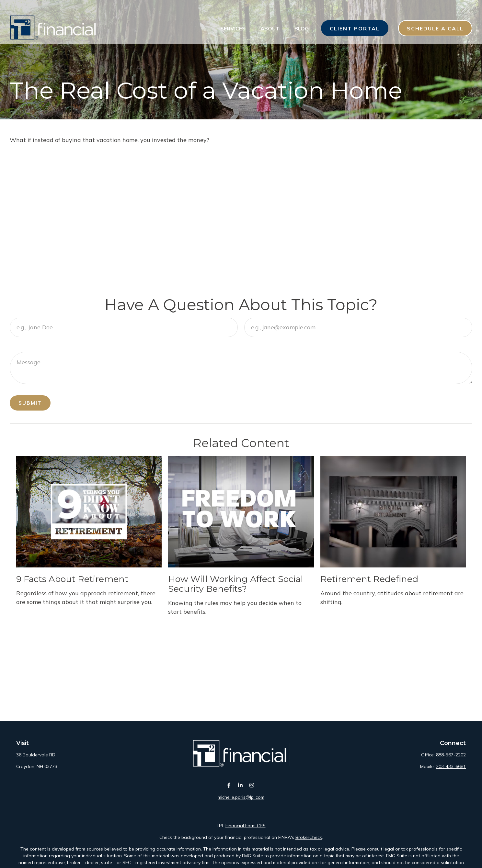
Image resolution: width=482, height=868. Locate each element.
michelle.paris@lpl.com (241, 797)
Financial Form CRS (246, 826)
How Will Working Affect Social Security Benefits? (236, 584)
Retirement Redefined (369, 579)
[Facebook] (229, 785)
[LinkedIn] (241, 785)
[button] (233, 16)
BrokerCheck (309, 837)
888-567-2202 (451, 755)
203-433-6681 (451, 766)
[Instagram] (252, 785)
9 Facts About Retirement (72, 579)
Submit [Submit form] (30, 403)
